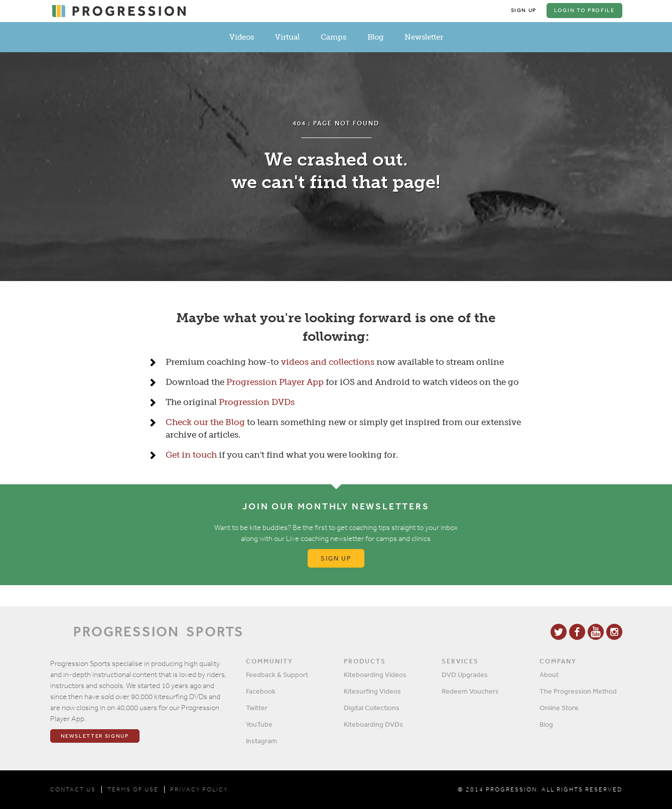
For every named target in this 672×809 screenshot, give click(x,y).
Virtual (287, 37)
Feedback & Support (277, 675)
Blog (375, 37)
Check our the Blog (205, 422)
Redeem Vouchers (470, 691)
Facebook (261, 691)
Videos (242, 37)
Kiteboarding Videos (375, 675)
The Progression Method (578, 691)
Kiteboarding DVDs (373, 724)
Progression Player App (275, 382)
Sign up (336, 558)
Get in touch (191, 455)
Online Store (559, 708)
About (549, 675)
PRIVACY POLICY (199, 789)
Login (584, 10)
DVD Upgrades (465, 675)
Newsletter (424, 37)
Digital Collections (372, 708)
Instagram (261, 741)
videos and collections (328, 362)
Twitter (257, 708)
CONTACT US (73, 789)
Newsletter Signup (95, 736)
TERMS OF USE (133, 789)
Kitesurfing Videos (372, 691)
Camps (333, 37)
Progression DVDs (257, 402)
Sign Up (524, 10)
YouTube (259, 724)
